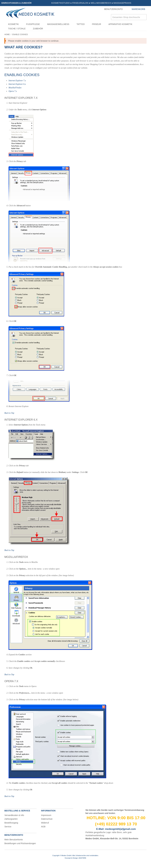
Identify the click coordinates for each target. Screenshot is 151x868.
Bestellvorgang (11, 823)
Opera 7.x (13, 91)
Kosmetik (13, 24)
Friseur (97, 24)
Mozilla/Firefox (15, 88)
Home (7, 34)
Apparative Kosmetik (120, 24)
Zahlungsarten (11, 819)
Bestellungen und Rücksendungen (20, 843)
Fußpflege (33, 24)
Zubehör (38, 29)
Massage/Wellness (58, 24)
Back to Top (9, 413)
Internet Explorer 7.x (17, 81)
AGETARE (82, 858)
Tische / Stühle (17, 29)
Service (8, 827)
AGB (43, 827)
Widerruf (45, 823)
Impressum (46, 815)
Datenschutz (47, 819)
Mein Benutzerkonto (14, 840)
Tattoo (81, 24)
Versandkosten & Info (14, 815)
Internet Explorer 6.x (17, 84)
